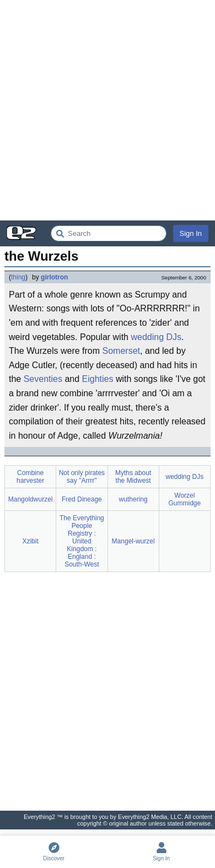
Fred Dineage (82, 499)
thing (18, 277)
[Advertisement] (108, 110)
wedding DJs (156, 337)
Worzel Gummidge (185, 499)
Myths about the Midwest (133, 477)
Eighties (98, 379)
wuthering (133, 499)
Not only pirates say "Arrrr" (82, 477)
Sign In (191, 233)
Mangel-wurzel (133, 541)
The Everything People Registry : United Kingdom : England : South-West (82, 541)
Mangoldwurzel (31, 499)
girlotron (54, 277)
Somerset (121, 351)
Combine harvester (30, 477)
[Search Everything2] (109, 233)
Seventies (43, 379)
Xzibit (30, 541)
